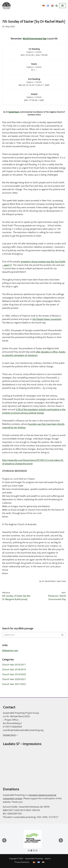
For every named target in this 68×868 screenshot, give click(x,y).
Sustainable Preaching (34, 858)
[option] (33, 839)
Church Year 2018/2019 (14, 669)
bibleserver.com (10, 650)
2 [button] (31, 851)
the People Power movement (47, 319)
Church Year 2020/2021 (14, 679)
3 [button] (34, 851)
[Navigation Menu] (62, 6)
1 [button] (29, 851)
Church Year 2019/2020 (14, 674)
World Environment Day (35, 39)
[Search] (57, 6)
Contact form (9, 735)
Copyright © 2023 (16, 858)
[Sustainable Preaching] (6, 6)
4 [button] (37, 851)
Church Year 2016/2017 (14, 665)
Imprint (48, 858)
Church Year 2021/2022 (14, 684)
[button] (4, 840)
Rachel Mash (14, 112)
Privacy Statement (22, 862)
